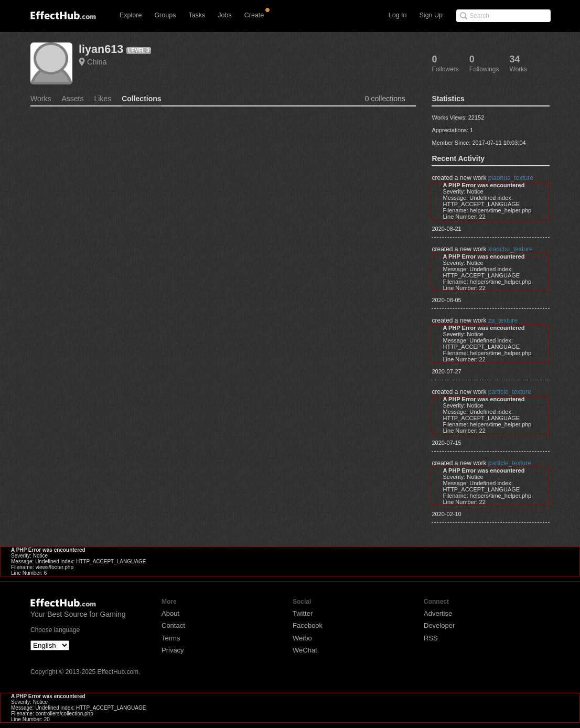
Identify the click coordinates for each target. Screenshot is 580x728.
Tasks (197, 15)
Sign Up (431, 15)
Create (254, 15)
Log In (398, 15)
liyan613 (101, 49)
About (170, 613)
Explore (131, 15)
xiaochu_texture (511, 249)
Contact (173, 625)
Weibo (302, 638)
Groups (165, 15)
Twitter (303, 613)
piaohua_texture (511, 178)
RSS (431, 638)
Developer (439, 625)
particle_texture (510, 392)
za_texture (503, 320)
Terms (171, 638)
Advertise (438, 613)
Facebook (308, 625)
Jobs (224, 15)
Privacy (173, 650)
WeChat (305, 650)
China (97, 62)
